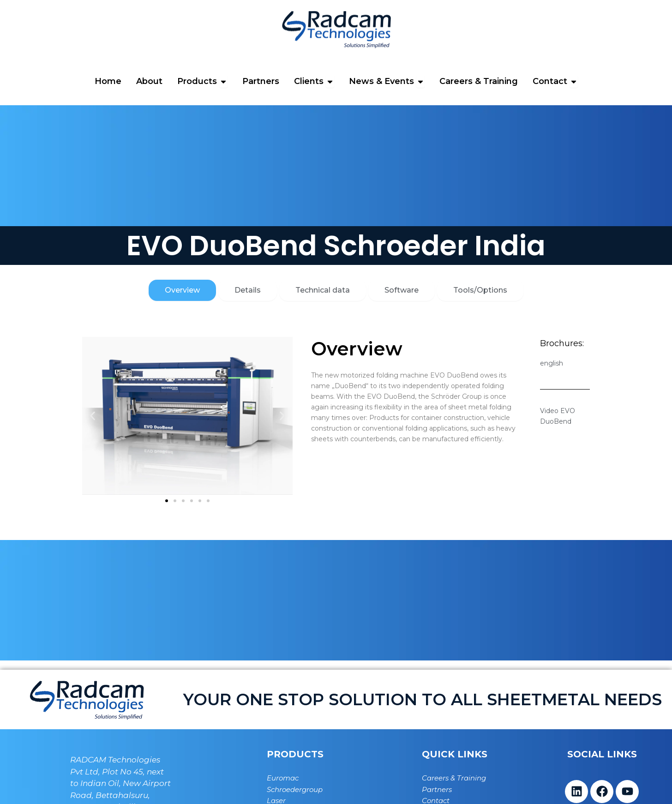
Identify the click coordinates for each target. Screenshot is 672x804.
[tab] (182, 290)
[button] (93, 416)
